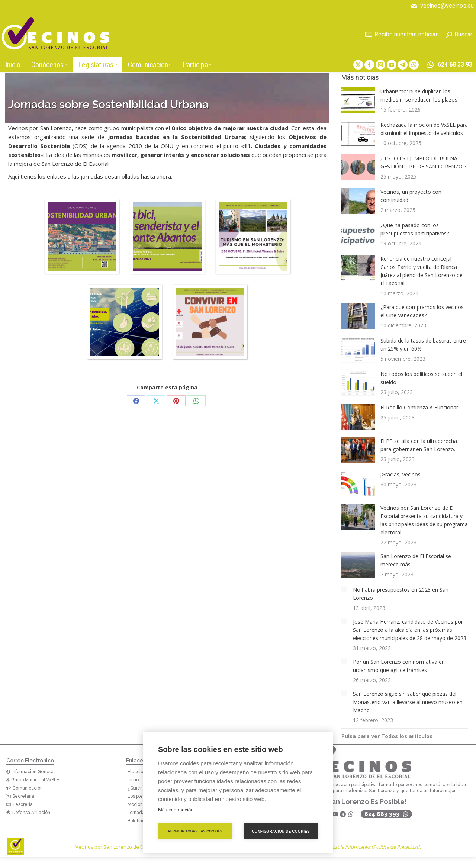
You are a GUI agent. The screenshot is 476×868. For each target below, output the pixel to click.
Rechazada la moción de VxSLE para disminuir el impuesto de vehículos (424, 129)
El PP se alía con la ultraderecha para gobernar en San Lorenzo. (419, 445)
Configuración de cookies (281, 831)
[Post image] (358, 100)
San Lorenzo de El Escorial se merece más (416, 560)
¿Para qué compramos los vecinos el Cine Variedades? (422, 311)
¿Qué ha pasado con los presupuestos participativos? (415, 229)
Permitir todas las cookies (195, 831)
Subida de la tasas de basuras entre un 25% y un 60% (423, 345)
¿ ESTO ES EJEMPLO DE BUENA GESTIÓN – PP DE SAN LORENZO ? (423, 162)
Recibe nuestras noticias (402, 34)
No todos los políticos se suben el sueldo (421, 378)
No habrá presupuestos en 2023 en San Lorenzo (401, 594)
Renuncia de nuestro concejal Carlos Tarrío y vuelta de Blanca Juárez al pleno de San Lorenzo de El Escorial (422, 271)
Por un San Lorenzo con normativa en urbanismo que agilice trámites (399, 666)
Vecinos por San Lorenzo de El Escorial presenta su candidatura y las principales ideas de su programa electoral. (424, 520)
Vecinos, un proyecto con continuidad (411, 196)
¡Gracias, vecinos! (401, 474)
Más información (176, 810)
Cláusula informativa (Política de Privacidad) (373, 847)
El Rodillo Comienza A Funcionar (419, 407)
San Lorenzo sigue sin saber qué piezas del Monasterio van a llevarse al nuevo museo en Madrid (408, 702)
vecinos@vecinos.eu (442, 6)
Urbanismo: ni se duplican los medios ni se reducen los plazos (419, 95)
